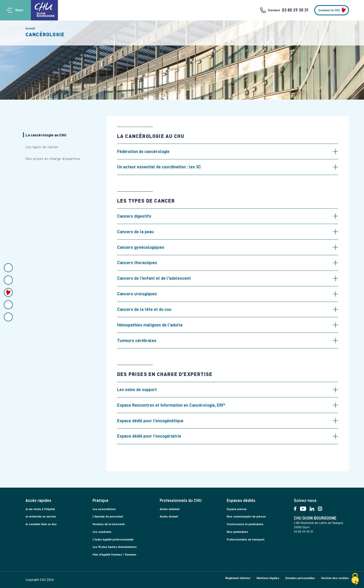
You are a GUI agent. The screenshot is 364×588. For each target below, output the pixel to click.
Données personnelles (300, 578)
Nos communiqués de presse (246, 516)
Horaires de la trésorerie (109, 524)
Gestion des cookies (335, 578)
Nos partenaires (237, 532)
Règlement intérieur (238, 578)
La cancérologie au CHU (46, 135)
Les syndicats (102, 532)
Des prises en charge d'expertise (53, 158)
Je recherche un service (41, 516)
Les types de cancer (42, 147)
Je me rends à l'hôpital (40, 509)
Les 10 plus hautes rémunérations (115, 547)
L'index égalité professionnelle (113, 539)
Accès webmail (170, 509)
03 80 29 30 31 (295, 10)
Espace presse (237, 509)
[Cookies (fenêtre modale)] (355, 579)
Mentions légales (268, 578)
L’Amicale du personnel (108, 516)
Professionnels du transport (246, 539)
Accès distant (169, 516)
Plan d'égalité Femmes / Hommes (115, 555)
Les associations (104, 509)
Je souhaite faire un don (41, 524)
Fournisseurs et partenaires (245, 524)
